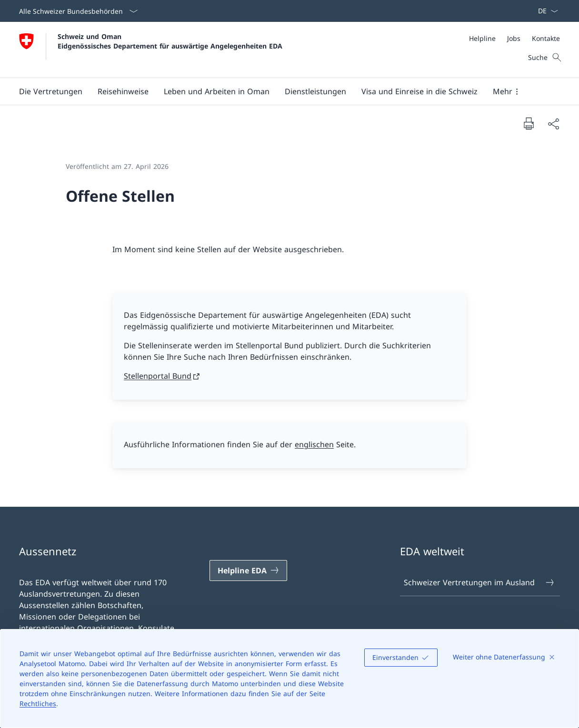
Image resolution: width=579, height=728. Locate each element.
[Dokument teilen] (553, 124)
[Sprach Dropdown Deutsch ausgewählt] (545, 11)
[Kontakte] (546, 38)
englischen (314, 444)
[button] (51, 91)
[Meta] (514, 38)
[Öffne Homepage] (151, 50)
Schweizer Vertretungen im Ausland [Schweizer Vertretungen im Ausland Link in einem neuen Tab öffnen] (479, 582)
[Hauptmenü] (282, 91)
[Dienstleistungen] (315, 91)
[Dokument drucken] (529, 123)
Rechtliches (38, 703)
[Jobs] (514, 38)
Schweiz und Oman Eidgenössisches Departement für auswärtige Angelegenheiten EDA (170, 41)
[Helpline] (482, 38)
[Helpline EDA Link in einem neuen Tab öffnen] (248, 571)
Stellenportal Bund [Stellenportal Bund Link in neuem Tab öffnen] (158, 376)
